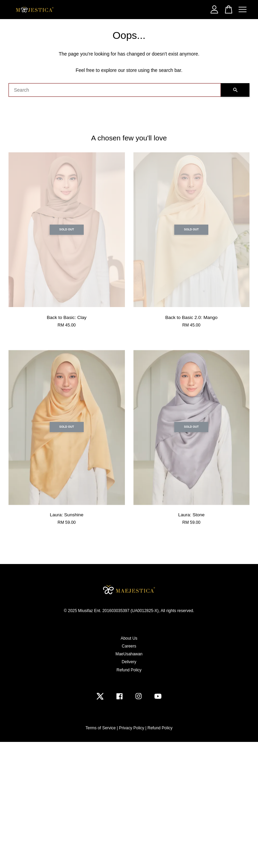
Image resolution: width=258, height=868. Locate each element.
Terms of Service (101, 728)
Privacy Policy (132, 728)
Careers (129, 646)
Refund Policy (129, 670)
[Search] (115, 90)
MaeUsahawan (129, 654)
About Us (129, 638)
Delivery (129, 662)
